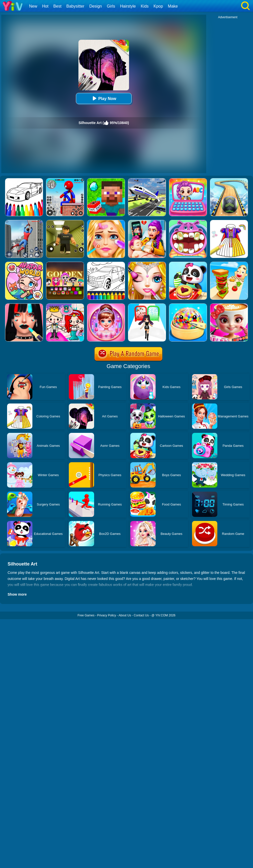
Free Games (86, 615)
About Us (125, 615)
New (33, 6)
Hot (45, 6)
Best (57, 6)
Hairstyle (128, 6)
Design (96, 6)
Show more (17, 594)
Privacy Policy (107, 615)
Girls (111, 6)
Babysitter (75, 6)
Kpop (158, 6)
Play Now (104, 98)
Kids (145, 6)
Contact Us (141, 615)
